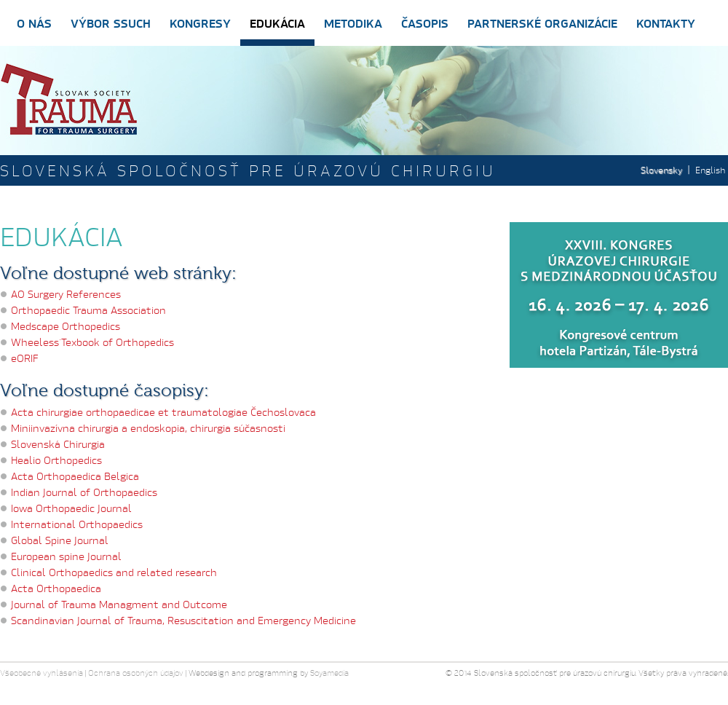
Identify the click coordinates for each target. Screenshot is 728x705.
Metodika (353, 23)
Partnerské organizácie (542, 23)
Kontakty (666, 23)
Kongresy (200, 23)
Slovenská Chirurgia (58, 444)
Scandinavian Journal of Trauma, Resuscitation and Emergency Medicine (183, 620)
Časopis (425, 23)
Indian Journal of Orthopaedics (84, 492)
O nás (34, 23)
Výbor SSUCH (111, 23)
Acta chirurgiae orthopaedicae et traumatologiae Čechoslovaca (163, 412)
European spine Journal (66, 556)
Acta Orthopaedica (56, 588)
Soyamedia (329, 673)
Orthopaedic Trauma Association (88, 310)
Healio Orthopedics (56, 460)
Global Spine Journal (60, 540)
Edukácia (277, 23)
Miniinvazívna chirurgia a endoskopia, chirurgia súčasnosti (148, 428)
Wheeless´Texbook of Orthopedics (92, 342)
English (710, 170)
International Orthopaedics (77, 524)
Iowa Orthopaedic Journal (71, 508)
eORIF (25, 358)
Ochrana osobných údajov (136, 673)
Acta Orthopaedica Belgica (75, 476)
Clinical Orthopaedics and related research (114, 572)
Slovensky (661, 170)
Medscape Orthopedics (66, 326)
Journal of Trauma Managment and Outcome (119, 604)
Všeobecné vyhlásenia (41, 673)
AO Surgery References (66, 294)
